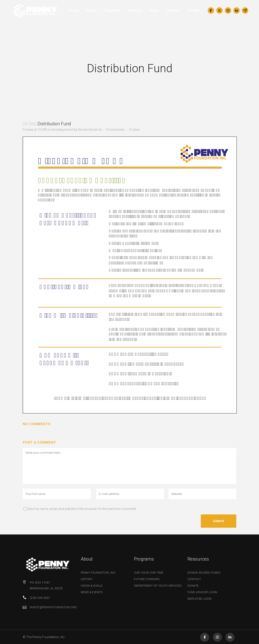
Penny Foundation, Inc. (98, 573)
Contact (194, 579)
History (87, 579)
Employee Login (200, 599)
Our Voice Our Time (149, 573)
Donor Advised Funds (204, 573)
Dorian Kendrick (90, 130)
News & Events (92, 592)
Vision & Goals (92, 586)
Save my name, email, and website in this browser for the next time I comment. (82, 509)
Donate (193, 586)
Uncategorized (62, 130)
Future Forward (147, 579)
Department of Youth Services (158, 586)
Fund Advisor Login (202, 592)
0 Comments (115, 130)
